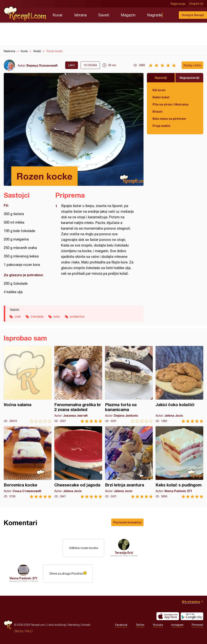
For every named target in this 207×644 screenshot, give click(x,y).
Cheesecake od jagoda (78, 462)
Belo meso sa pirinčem (169, 119)
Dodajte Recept (193, 15)
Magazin (128, 15)
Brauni (157, 111)
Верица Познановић (42, 65)
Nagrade (154, 15)
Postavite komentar (127, 522)
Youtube (158, 625)
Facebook (121, 625)
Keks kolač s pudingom (179, 462)
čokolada (37, 316)
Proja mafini (161, 126)
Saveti (104, 15)
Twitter (140, 625)
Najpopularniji (189, 78)
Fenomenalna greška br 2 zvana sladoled (78, 384)
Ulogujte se (196, 4)
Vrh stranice (191, 602)
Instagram (177, 625)
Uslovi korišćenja (57, 625)
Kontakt (86, 625)
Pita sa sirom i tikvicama (170, 104)
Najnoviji (161, 78)
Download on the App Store (168, 616)
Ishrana (80, 15)
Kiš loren (159, 90)
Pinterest (198, 625)
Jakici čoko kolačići (179, 384)
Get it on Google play (192, 616)
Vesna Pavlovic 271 (23, 578)
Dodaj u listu (192, 65)
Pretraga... (170, 15)
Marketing (74, 625)
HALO (29, 631)
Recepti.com (25, 14)
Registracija (178, 4)
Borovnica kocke (28, 462)
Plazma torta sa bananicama (129, 384)
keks (57, 316)
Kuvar (58, 15)
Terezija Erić (124, 553)
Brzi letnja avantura (129, 462)
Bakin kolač (161, 97)
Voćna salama (28, 384)
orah (18, 316)
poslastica (77, 316)
